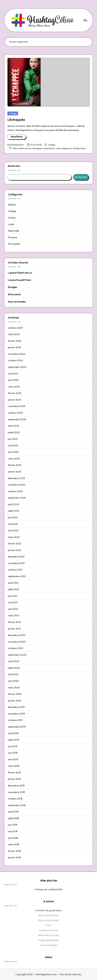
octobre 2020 (16, 648)
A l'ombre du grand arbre (49, 910)
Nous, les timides (17, 302)
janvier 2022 (15, 550)
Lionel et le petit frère (19, 280)
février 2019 (14, 773)
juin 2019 (13, 746)
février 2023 (15, 465)
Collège (13, 113)
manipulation (49, 148)
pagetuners (67, 148)
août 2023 (13, 426)
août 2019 (13, 733)
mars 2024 (14, 387)
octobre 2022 (15, 491)
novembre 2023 (17, 406)
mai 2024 (13, 374)
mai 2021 (13, 602)
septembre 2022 (17, 498)
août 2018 (13, 812)
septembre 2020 (17, 655)
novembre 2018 (16, 792)
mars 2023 (14, 459)
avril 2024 (13, 380)
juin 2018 (13, 825)
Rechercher (14, 166)
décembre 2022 (16, 478)
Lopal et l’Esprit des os (20, 273)
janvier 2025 (15, 347)
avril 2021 (13, 609)
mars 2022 (14, 537)
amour (28, 148)
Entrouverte (14, 294)
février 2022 (15, 544)
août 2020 (14, 661)
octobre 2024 (15, 360)
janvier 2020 (15, 701)
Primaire (13, 237)
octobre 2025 (15, 328)
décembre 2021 (16, 557)
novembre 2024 (17, 354)
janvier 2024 (15, 400)
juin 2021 (13, 596)
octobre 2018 (15, 799)
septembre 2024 (17, 367)
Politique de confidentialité (49, 889)
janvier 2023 (15, 472)
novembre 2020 (17, 642)
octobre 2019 (15, 720)
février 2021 (14, 622)
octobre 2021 (15, 570)
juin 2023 (13, 439)
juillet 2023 (14, 432)
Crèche (12, 218)
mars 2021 (14, 615)
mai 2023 (13, 446)
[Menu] (85, 20)
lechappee (37, 148)
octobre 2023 (15, 413)
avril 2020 (13, 681)
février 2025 (15, 341)
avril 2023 (13, 452)
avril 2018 (13, 838)
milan (58, 148)
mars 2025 (14, 334)
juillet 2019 (14, 740)
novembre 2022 (17, 485)
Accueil (13, 42)
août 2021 (13, 583)
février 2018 (14, 851)
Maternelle (14, 231)
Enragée (12, 287)
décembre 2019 (16, 707)
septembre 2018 (17, 805)
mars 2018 (14, 844)
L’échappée (16, 120)
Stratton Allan (79, 148)
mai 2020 (13, 674)
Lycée (11, 224)
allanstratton (19, 148)
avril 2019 (13, 759)
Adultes (12, 205)
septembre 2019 (17, 727)
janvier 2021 (14, 629)
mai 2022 (13, 524)
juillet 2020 (14, 668)
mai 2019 (13, 753)
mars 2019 (14, 766)
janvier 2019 (14, 779)
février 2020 (15, 694)
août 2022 (13, 504)
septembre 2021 (17, 576)
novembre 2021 (16, 563)
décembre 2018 (16, 786)
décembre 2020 (17, 635)
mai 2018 (13, 831)
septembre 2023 (17, 419)
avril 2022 (13, 531)
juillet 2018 (13, 818)
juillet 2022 (14, 511)
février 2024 (15, 393)
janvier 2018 (14, 857)
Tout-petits (14, 244)
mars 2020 (14, 688)
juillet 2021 (13, 589)
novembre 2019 (16, 714)
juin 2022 (13, 517)
